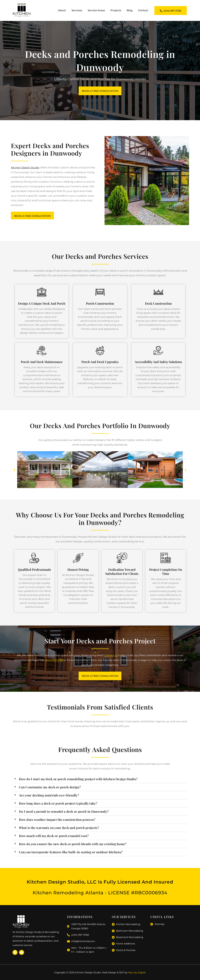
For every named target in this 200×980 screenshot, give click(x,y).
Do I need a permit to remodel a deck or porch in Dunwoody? (64, 813)
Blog (130, 10)
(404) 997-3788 (54, 661)
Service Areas (96, 10)
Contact (143, 10)
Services (77, 10)
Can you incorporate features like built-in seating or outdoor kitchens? (71, 854)
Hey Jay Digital (137, 973)
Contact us (111, 656)
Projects (116, 10)
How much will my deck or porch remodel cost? (54, 837)
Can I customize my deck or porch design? (50, 789)
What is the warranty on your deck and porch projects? (59, 829)
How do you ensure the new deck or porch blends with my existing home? (73, 846)
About (62, 10)
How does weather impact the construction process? (57, 821)
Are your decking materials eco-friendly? (49, 797)
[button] (14, 471)
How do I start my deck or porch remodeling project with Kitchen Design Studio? (78, 781)
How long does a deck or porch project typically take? (58, 805)
